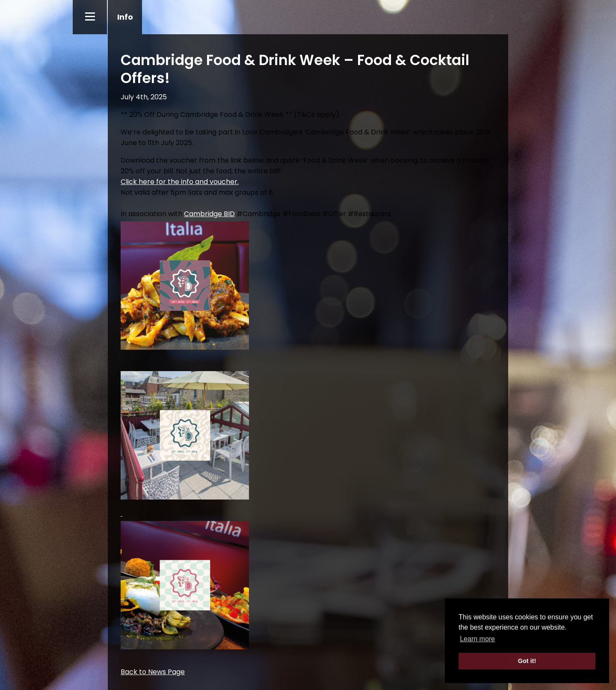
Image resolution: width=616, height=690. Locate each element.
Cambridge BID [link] (209, 214)
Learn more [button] (477, 639)
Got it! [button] (527, 661)
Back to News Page (153, 672)
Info (125, 17)
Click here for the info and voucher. (180, 182)
